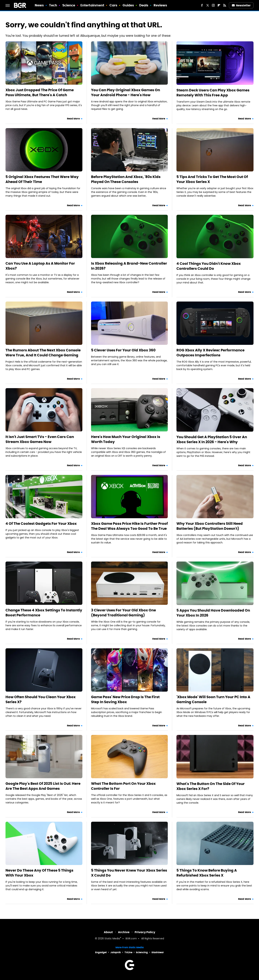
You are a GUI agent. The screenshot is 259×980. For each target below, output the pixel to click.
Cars (113, 5)
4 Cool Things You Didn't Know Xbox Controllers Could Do (209, 266)
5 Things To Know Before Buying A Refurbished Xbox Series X (207, 873)
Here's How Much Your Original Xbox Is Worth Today (126, 439)
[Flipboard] (219, 5)
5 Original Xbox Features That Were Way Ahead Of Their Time (42, 179)
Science (69, 5)
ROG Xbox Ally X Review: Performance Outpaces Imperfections (210, 353)
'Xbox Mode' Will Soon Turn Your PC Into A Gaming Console (213, 699)
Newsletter (241, 5)
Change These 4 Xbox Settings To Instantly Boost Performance (44, 613)
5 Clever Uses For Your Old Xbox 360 (123, 350)
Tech (53, 5)
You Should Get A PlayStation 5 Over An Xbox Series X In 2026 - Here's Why (212, 439)
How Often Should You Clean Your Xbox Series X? (41, 699)
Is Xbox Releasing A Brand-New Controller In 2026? (129, 266)
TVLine (128, 952)
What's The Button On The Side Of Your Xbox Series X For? (211, 786)
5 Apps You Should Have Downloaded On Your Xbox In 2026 (213, 613)
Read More (73, 119)
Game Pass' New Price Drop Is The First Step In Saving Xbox (125, 699)
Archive (124, 932)
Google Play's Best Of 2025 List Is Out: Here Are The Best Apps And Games (43, 786)
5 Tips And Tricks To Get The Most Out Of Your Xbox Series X (212, 179)
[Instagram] (213, 5)
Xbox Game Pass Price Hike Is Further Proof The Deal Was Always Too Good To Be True (129, 526)
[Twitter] (208, 5)
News (39, 5)
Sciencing (142, 952)
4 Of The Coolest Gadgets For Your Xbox (41, 524)
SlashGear (158, 952)
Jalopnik (116, 952)
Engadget (101, 952)
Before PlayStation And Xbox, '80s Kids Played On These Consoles (126, 179)
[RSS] (225, 5)
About (108, 932)
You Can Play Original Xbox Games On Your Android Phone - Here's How (126, 92)
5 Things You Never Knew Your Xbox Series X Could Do (129, 873)
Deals (144, 5)
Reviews (160, 5)
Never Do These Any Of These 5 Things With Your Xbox (39, 873)
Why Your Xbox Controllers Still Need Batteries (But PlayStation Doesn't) (210, 526)
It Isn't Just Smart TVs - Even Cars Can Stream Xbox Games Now (40, 439)
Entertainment (92, 5)
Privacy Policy (145, 932)
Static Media (112, 939)
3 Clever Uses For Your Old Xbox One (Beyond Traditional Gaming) (123, 613)
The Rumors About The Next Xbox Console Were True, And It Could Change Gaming (43, 353)
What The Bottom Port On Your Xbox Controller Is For (123, 786)
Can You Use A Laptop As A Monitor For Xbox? (40, 266)
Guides (128, 5)
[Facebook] (202, 5)
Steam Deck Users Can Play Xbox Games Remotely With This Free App (213, 93)
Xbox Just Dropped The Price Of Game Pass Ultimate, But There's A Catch (40, 92)
